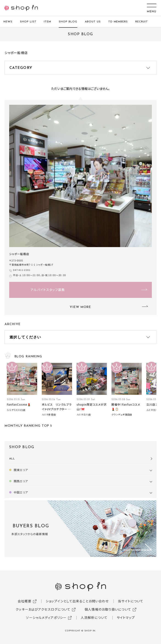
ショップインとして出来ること (67, 601)
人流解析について (94, 617)
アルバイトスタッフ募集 (48, 290)
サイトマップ (126, 617)
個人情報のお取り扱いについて (108, 609)
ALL (12, 459)
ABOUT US (93, 22)
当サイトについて (131, 601)
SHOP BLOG (68, 22)
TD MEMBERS (118, 22)
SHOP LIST (28, 22)
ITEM (47, 22)
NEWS (8, 22)
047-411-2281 (22, 270)
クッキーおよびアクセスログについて (43, 609)
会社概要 (25, 601)
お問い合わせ (99, 601)
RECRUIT (142, 22)
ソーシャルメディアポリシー (46, 617)
